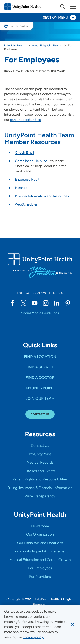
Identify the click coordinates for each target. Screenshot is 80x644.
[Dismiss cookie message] (73, 624)
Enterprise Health (28, 179)
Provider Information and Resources (42, 196)
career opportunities (25, 120)
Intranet (21, 188)
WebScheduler (26, 204)
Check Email (25, 153)
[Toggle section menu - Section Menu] (40, 18)
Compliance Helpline (31, 161)
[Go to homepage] (22, 7)
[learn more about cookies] (33, 637)
